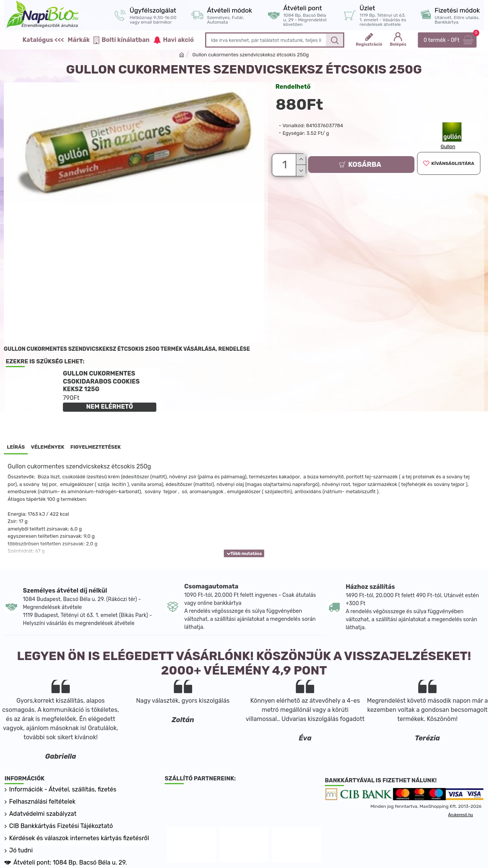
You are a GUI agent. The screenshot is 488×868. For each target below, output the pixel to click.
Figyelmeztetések (96, 447)
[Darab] (285, 163)
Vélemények (48, 447)
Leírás (16, 447)
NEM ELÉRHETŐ (110, 407)
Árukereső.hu (460, 815)
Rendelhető (293, 87)
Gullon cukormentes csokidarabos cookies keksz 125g (101, 381)
